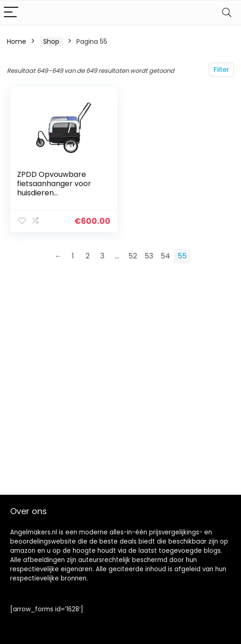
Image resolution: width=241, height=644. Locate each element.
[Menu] (11, 13)
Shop (51, 41)
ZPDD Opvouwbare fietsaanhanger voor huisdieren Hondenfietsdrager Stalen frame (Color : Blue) (55, 197)
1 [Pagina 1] (73, 256)
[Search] (227, 13)
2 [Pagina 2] (88, 256)
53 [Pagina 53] (149, 256)
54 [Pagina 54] (165, 256)
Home (17, 41)
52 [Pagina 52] (133, 256)
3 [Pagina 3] (102, 256)
